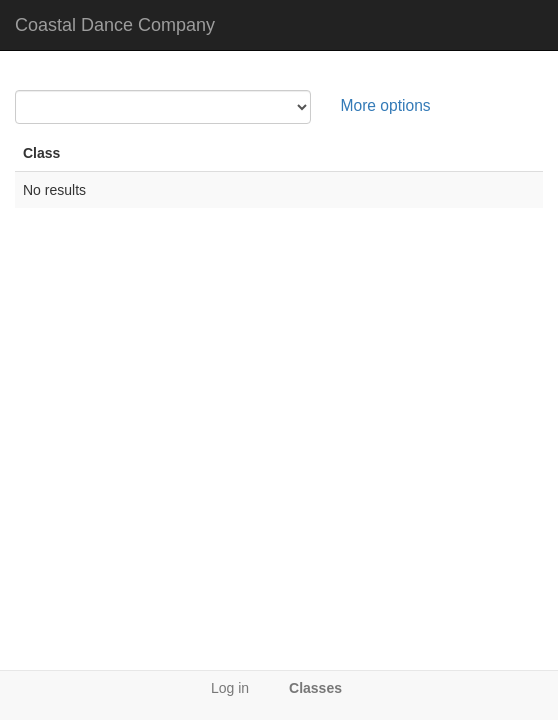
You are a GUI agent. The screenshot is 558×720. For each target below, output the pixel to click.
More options (386, 105)
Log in (230, 688)
